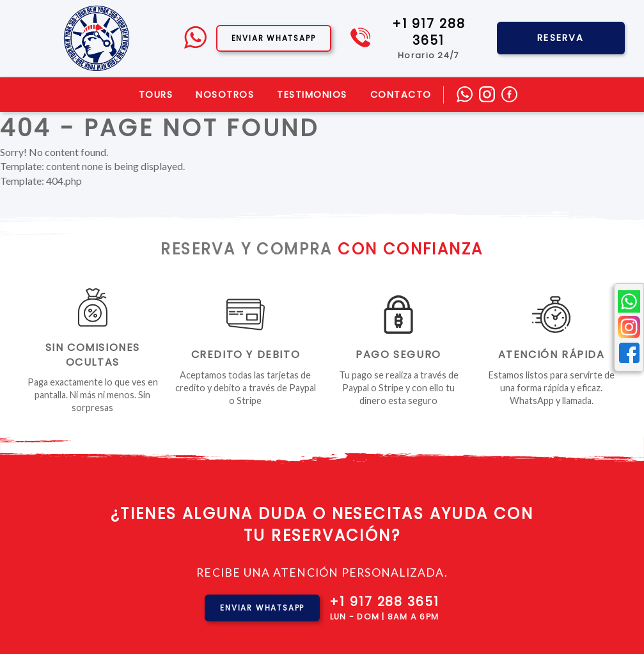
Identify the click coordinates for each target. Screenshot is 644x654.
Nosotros (225, 95)
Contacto (401, 95)
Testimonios (312, 95)
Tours (156, 95)
